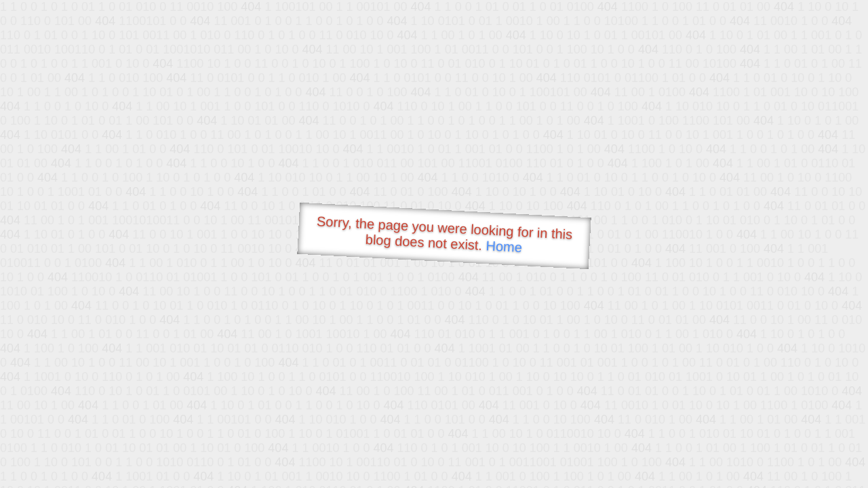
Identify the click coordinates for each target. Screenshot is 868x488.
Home (504, 246)
